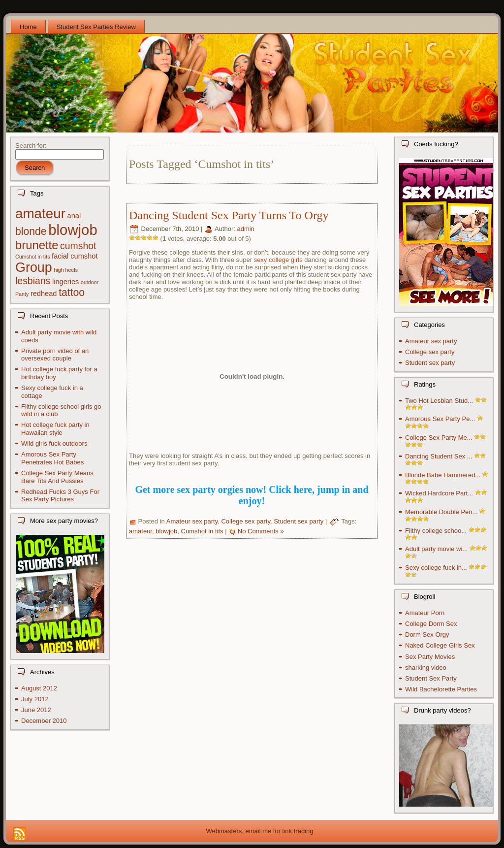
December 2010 (44, 721)
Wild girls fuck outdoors (54, 443)
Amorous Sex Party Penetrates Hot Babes (52, 458)
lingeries (65, 282)
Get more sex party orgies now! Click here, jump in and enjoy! (252, 495)
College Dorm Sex (431, 624)
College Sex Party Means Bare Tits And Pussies (57, 477)
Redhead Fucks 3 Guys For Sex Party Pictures (60, 496)
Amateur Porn (425, 613)
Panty (22, 294)
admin (245, 229)
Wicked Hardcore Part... (439, 493)
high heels (66, 270)
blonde (31, 231)
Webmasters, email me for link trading (260, 831)
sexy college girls (278, 260)
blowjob (73, 230)
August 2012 (39, 688)
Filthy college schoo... (436, 531)
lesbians (33, 281)
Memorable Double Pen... (441, 512)
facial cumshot (75, 256)
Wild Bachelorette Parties (441, 689)
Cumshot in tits (32, 257)
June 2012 (36, 710)
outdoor (90, 282)
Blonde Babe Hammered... (443, 475)
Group (34, 267)
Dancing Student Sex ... (439, 456)
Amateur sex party (192, 522)
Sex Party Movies (430, 657)
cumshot (78, 246)
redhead (44, 294)
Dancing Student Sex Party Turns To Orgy (229, 215)
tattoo (72, 292)
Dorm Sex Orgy (427, 635)
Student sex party (299, 522)
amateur (40, 213)
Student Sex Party (431, 678)
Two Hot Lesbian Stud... (439, 401)
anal (74, 216)
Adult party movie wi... (436, 549)
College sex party (245, 522)
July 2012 (35, 699)
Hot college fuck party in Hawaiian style (55, 429)
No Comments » (261, 531)
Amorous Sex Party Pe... (440, 419)
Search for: (31, 146)
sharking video (426, 668)
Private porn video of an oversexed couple (55, 355)
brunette (37, 245)
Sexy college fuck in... (436, 568)
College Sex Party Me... (439, 438)
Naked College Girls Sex (440, 645)
